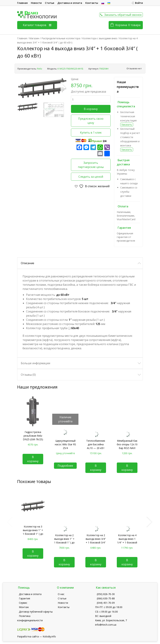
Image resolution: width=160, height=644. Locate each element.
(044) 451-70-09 (106, 603)
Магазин (34, 38)
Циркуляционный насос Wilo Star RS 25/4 (65, 444)
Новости (36, 3)
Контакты (92, 3)
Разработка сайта (28, 636)
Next (64, 88)
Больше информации (35, 363)
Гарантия (24, 598)
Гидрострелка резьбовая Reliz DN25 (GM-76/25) (33, 436)
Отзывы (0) (28, 375)
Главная (22, 3)
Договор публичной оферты (36, 612)
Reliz (40, 69)
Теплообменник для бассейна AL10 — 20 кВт (96, 444)
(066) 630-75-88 (106, 598)
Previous (21, 88)
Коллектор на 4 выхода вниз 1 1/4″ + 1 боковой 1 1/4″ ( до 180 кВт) (127, 542)
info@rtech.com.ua (106, 625)
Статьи (50, 3)
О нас (61, 594)
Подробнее (65, 466)
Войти (139, 3)
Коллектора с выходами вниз (100, 38)
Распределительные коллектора (61, 38)
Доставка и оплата (70, 3)
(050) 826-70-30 (106, 594)
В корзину (91, 109)
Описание (28, 263)
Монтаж (24, 607)
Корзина (128, 25)
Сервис (23, 603)
